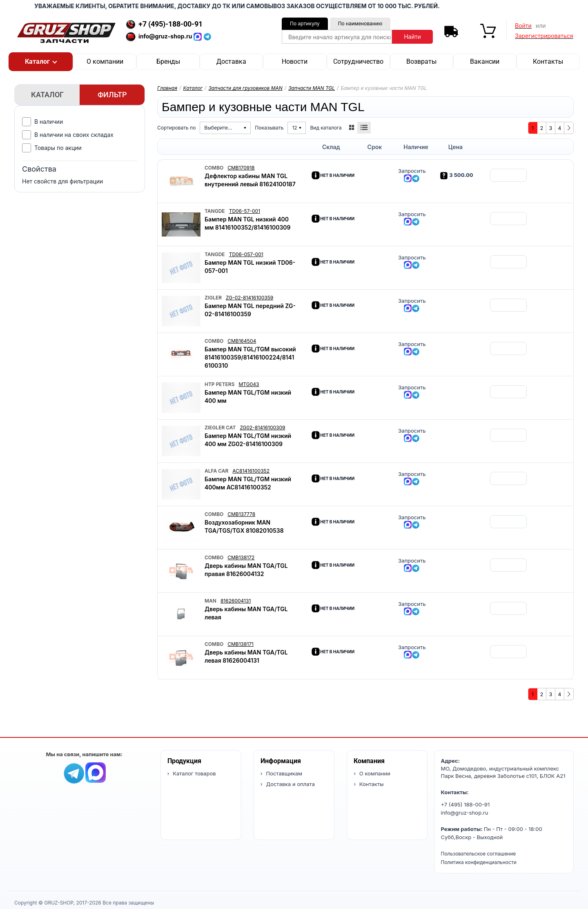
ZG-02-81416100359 (249, 298)
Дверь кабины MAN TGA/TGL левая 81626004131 (246, 656)
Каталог (193, 88)
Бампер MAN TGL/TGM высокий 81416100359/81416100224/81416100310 (250, 357)
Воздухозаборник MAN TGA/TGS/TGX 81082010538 (244, 526)
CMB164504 (242, 341)
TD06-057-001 (246, 254)
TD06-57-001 (245, 211)
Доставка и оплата (290, 784)
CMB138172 (241, 557)
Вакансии (485, 61)
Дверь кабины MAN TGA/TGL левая (246, 613)
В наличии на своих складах (74, 135)
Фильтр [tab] (112, 95)
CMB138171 (241, 644)
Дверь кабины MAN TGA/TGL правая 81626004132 (246, 570)
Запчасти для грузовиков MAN (245, 88)
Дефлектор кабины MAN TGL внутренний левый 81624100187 (250, 180)
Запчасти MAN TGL (312, 88)
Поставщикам (283, 773)
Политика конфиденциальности (479, 862)
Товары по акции (58, 148)
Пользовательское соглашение (479, 854)
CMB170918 (241, 168)
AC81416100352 (251, 471)
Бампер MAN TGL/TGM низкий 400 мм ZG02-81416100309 (248, 440)
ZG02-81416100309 (262, 428)
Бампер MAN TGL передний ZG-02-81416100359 (250, 310)
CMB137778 (241, 514)
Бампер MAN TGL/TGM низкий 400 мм (248, 396)
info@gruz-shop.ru (465, 813)
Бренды (168, 61)
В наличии (49, 122)
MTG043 (249, 384)
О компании (105, 61)
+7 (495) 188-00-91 (465, 804)
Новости (295, 61)
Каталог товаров (194, 773)
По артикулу (305, 23)
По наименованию (360, 23)
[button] (41, 62)
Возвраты (421, 61)
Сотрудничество (358, 61)
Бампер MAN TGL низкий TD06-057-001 (250, 267)
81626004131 (236, 601)
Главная (167, 88)
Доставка (231, 61)
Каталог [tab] (47, 95)
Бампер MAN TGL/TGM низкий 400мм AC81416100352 (248, 483)
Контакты (548, 61)
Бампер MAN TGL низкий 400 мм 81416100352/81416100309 (248, 223)
